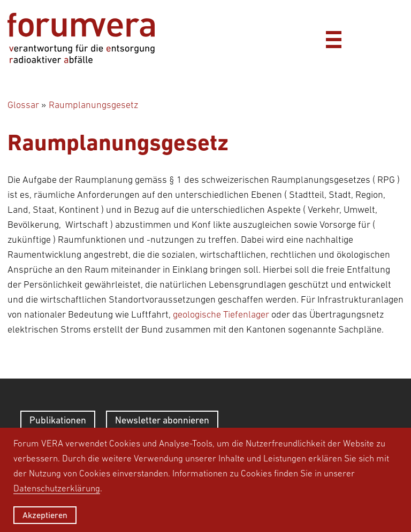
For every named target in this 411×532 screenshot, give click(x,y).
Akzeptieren (45, 515)
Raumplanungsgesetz (93, 105)
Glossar (23, 105)
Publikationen (58, 420)
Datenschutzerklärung (57, 488)
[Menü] (333, 38)
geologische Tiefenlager (221, 314)
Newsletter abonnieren (162, 420)
